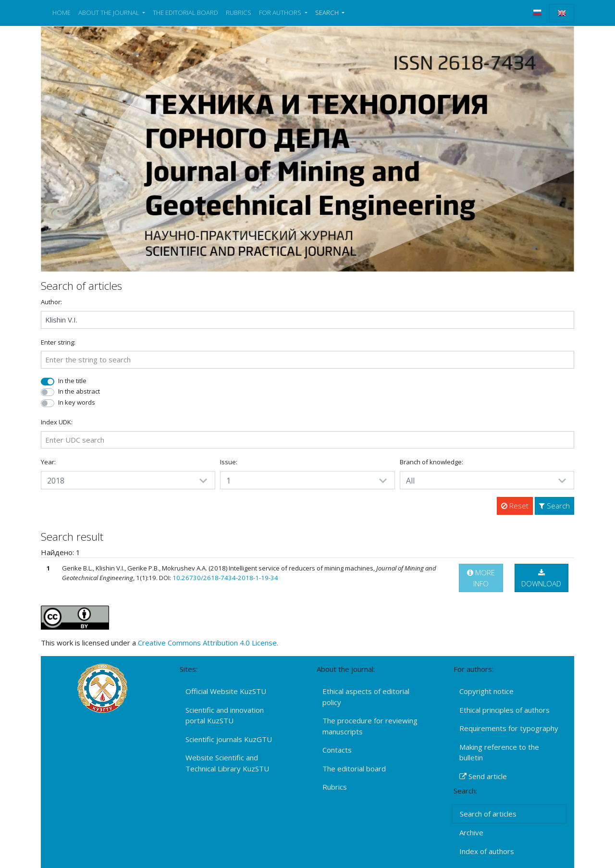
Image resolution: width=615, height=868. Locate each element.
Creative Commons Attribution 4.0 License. (208, 643)
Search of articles (488, 814)
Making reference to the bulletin (499, 752)
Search (554, 506)
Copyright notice (486, 691)
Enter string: (58, 342)
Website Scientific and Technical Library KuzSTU (227, 763)
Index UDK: (57, 422)
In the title (72, 381)
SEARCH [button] (328, 12)
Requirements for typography (509, 728)
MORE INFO (481, 578)
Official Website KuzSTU (226, 691)
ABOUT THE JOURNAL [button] (110, 12)
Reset (515, 506)
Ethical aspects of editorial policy (366, 697)
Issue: (229, 462)
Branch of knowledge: (431, 462)
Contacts (337, 750)
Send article (483, 776)
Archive (471, 832)
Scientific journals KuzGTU (229, 739)
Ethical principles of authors (504, 710)
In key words (77, 402)
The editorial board (354, 769)
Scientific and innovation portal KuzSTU (225, 715)
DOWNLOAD (541, 579)
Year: (48, 462)
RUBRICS (239, 12)
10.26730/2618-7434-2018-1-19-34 (225, 578)
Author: (51, 302)
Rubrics (335, 787)
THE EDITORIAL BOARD (185, 12)
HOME (61, 12)
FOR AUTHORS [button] (281, 12)
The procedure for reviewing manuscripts (370, 726)
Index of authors (487, 851)
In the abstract (79, 391)
